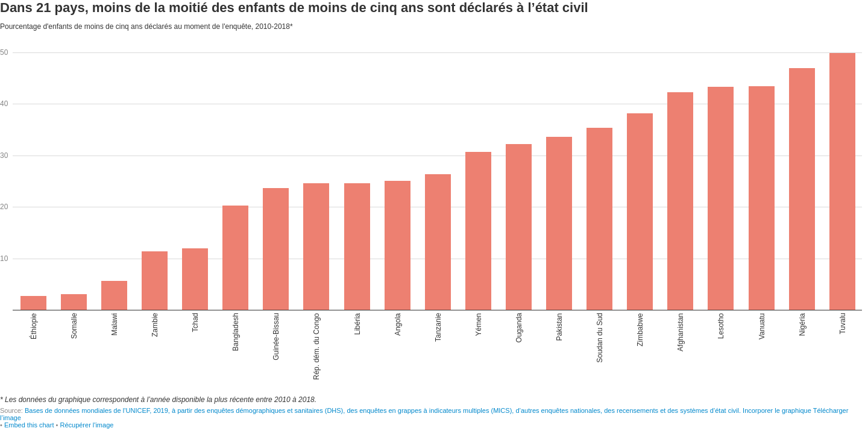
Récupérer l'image (86, 425)
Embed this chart (29, 425)
